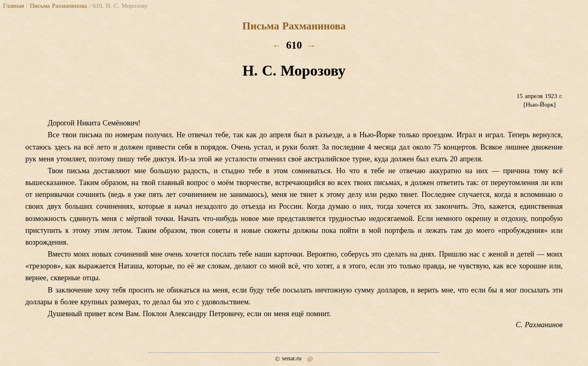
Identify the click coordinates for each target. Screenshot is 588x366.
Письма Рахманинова (58, 6)
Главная (13, 6)
